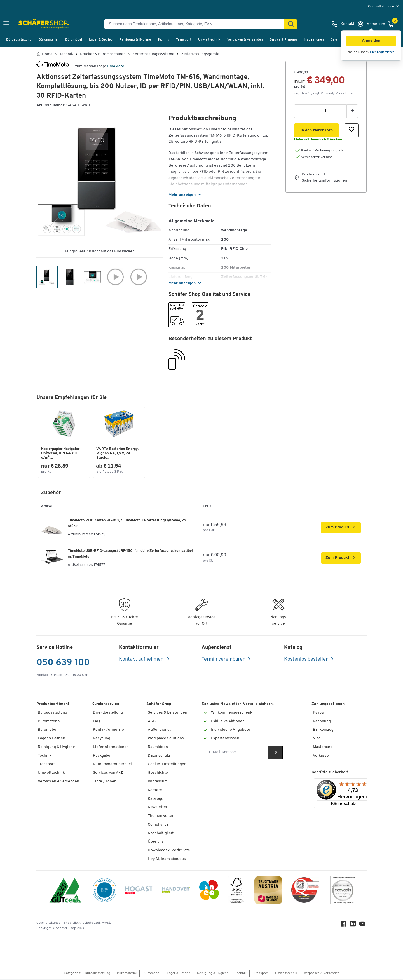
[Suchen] (291, 24)
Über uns (156, 842)
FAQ (96, 722)
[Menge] (325, 111)
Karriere (155, 791)
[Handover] (176, 892)
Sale (334, 40)
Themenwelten (161, 816)
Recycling (102, 739)
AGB (152, 722)
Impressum (158, 782)
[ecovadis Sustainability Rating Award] (342, 892)
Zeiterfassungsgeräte (200, 54)
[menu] (384, 6)
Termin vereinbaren (223, 660)
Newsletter (158, 808)
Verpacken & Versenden (245, 40)
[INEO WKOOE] (209, 892)
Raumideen (158, 748)
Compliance (158, 825)
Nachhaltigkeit (161, 834)
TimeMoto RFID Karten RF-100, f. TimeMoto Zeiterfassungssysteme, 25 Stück (127, 524)
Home (47, 54)
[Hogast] (139, 892)
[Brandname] (52, 66)
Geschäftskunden (381, 6)
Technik (163, 40)
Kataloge (156, 799)
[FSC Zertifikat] (237, 892)
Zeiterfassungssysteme (153, 54)
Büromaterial (48, 40)
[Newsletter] (236, 753)
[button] (371, 41)
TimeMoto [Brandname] (115, 66)
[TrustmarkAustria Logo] (268, 892)
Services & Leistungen (167, 713)
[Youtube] (363, 926)
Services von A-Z (108, 774)
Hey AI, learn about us (167, 860)
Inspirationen (314, 40)
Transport (184, 40)
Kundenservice (105, 704)
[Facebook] (344, 926)
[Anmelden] (371, 24)
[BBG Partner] (105, 892)
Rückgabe (102, 756)
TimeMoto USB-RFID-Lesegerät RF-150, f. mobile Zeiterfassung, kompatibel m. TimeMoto (130, 554)
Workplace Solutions (166, 739)
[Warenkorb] (393, 24)
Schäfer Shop (159, 704)
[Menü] (357, 782)
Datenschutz (159, 756)
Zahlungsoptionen (328, 704)
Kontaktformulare (108, 731)
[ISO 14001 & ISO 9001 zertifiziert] (65, 892)
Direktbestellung (108, 713)
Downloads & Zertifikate (169, 851)
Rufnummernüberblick (113, 765)
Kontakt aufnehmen (142, 660)
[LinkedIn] (354, 926)
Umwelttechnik (209, 40)
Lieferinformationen (111, 748)
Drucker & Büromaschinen (103, 54)
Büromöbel (74, 40)
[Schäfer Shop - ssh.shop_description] (31, 24)
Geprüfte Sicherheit (330, 773)
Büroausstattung (19, 40)
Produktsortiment (53, 704)
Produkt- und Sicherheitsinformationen (324, 178)
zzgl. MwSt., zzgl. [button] (325, 93)
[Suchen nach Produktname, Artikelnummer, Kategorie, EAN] (197, 24)
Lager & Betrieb (101, 40)
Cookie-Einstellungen (167, 765)
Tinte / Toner (104, 782)
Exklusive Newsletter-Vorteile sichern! (238, 704)
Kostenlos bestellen (306, 660)
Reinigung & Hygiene (135, 40)
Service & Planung (283, 40)
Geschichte (158, 774)
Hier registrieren (382, 52)
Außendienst (159, 731)
